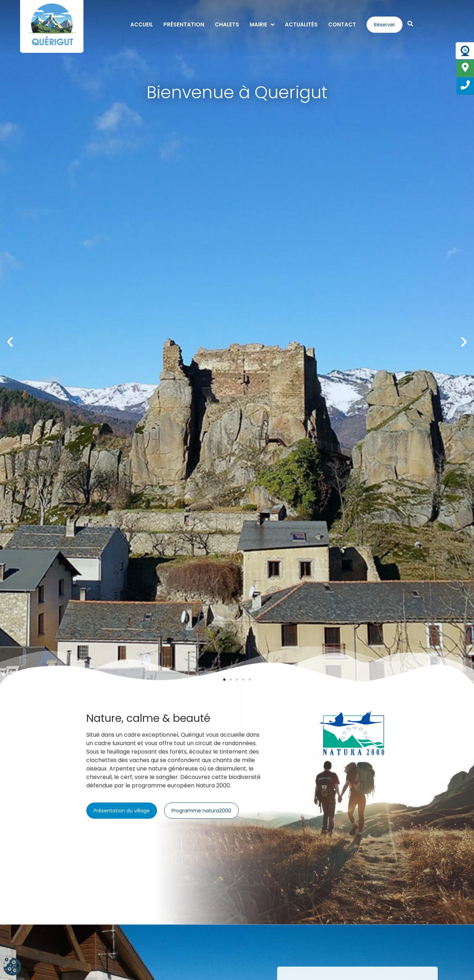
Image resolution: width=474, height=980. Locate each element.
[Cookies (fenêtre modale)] (12, 967)
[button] (10, 342)
